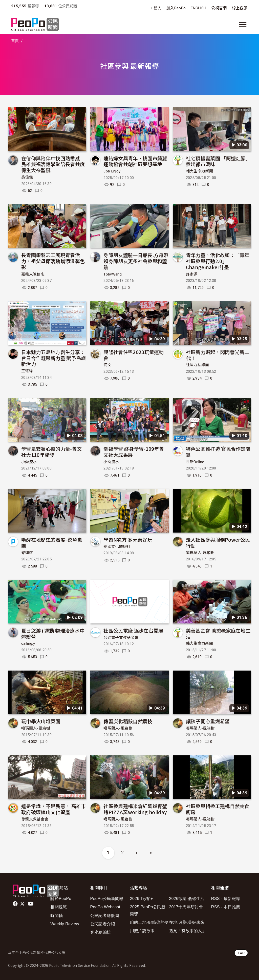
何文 (107, 365)
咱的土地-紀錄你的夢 (149, 922)
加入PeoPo (176, 8)
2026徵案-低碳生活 (187, 899)
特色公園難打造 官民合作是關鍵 (218, 452)
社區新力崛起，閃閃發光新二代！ (218, 355)
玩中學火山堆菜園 (41, 721)
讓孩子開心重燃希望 (208, 721)
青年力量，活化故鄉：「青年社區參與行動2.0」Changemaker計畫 (218, 261)
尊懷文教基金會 (35, 819)
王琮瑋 (27, 371)
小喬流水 (29, 462)
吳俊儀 (27, 177)
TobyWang (113, 274)
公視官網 (219, 8)
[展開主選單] (243, 25)
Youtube (31, 904)
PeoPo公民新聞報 (107, 899)
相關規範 (59, 907)
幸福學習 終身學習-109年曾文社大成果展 (134, 452)
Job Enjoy (112, 171)
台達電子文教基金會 (121, 638)
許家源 (192, 274)
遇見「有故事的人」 (188, 931)
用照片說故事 (142, 931)
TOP (241, 953)
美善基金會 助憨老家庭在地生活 (218, 633)
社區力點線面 (198, 365)
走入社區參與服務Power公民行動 (218, 543)
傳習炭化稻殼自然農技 (128, 721)
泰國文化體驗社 (117, 547)
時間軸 (57, 916)
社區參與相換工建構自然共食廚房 (218, 809)
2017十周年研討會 (186, 907)
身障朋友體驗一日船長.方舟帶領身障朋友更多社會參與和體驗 (136, 261)
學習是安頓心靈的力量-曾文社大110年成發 (51, 452)
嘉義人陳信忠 (33, 274)
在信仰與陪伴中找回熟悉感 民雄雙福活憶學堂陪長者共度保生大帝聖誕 (53, 164)
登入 (157, 8)
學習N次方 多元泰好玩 (128, 540)
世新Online (195, 462)
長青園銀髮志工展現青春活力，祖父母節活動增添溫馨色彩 (53, 261)
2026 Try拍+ (142, 899)
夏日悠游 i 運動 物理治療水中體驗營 (53, 633)
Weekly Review (65, 924)
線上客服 (240, 8)
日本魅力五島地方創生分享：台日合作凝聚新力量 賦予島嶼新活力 (53, 358)
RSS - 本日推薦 (226, 907)
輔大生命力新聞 (199, 171)
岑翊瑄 (27, 553)
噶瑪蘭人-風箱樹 (200, 553)
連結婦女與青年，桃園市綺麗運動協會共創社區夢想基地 (135, 161)
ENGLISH (198, 8)
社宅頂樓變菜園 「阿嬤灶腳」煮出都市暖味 (218, 161)
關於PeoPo (61, 899)
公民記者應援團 (105, 916)
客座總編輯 (101, 932)
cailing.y (28, 643)
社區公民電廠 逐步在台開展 (133, 630)
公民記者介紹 (103, 924)
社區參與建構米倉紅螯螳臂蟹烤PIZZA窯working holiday (135, 809)
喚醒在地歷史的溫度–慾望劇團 (52, 543)
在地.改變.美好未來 (187, 922)
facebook (16, 904)
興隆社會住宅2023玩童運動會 (134, 355)
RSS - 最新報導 (226, 899)
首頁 (15, 41)
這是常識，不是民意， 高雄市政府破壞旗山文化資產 (53, 809)
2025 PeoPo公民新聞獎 (148, 910)
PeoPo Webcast (105, 907)
